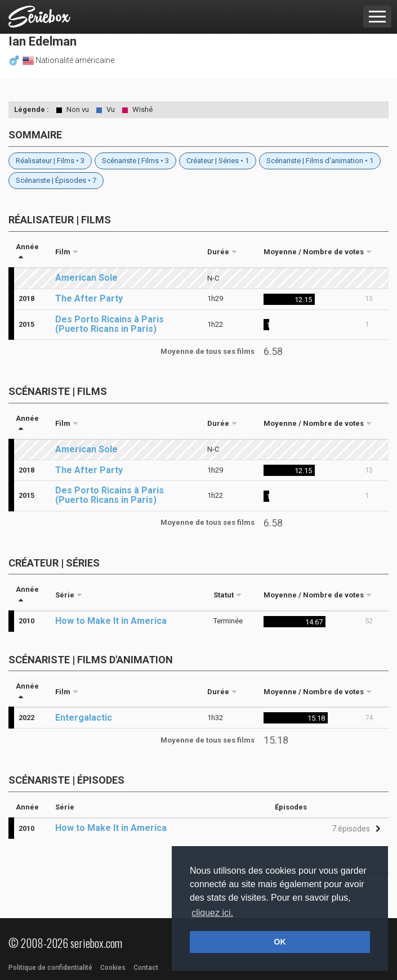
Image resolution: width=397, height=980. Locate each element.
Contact (146, 968)
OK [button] (280, 942)
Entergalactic (84, 718)
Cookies (113, 968)
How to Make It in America (111, 621)
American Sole (86, 278)
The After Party (89, 298)
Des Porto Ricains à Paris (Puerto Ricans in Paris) (110, 324)
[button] (354, 829)
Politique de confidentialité (50, 968)
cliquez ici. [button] (212, 913)
